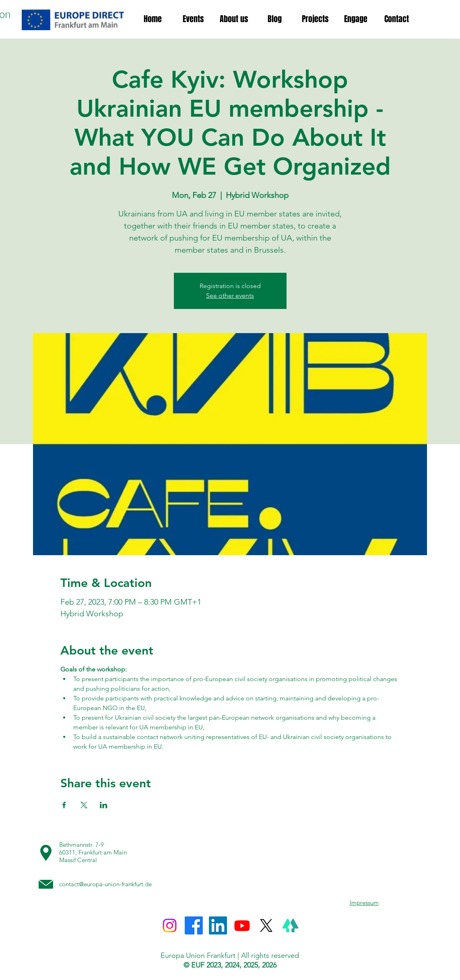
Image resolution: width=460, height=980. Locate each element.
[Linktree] (290, 925)
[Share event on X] (84, 805)
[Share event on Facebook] (64, 805)
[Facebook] (194, 925)
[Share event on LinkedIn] (104, 805)
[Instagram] (170, 925)
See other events (230, 295)
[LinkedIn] (218, 925)
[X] (266, 925)
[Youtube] (242, 925)
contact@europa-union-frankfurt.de (105, 884)
